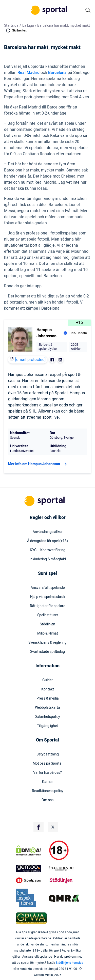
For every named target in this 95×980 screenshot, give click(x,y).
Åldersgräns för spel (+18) (48, 541)
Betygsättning (48, 754)
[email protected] (30, 360)
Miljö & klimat (48, 634)
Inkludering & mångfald (48, 559)
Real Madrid (29, 73)
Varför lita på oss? (48, 773)
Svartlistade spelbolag (48, 652)
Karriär (48, 782)
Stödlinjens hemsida (69, 963)
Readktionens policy (48, 791)
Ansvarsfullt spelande (48, 588)
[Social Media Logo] (39, 827)
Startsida (11, 26)
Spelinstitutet (48, 615)
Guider (48, 680)
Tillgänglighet (48, 726)
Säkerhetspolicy (48, 717)
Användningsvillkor (48, 532)
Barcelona (57, 73)
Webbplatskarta (48, 708)
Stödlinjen (48, 624)
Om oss (48, 800)
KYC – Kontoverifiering (48, 550)
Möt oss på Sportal (48, 764)
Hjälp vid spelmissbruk (48, 597)
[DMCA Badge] (31, 850)
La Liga (28, 26)
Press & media (48, 699)
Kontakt (48, 689)
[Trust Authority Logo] (31, 868)
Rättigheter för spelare (48, 606)
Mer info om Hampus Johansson (38, 464)
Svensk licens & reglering (48, 643)
